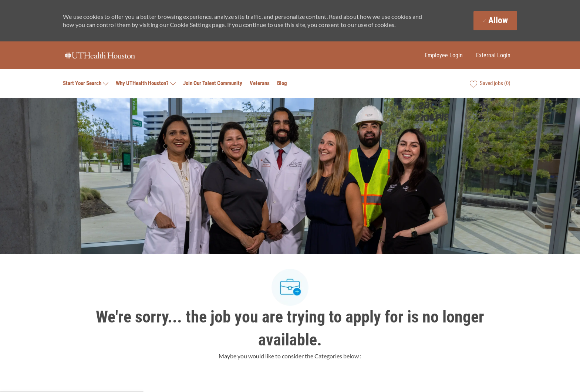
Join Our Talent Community (213, 83)
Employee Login (444, 55)
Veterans (260, 83)
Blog (282, 83)
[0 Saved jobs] (490, 84)
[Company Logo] (100, 55)
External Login (493, 55)
